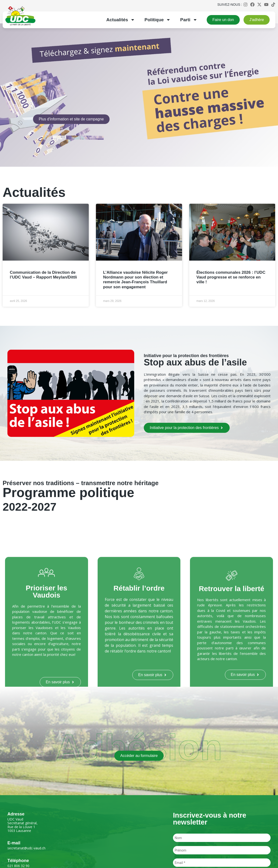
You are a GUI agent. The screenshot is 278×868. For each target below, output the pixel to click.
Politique (158, 20)
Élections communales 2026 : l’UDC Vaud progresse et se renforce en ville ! (231, 277)
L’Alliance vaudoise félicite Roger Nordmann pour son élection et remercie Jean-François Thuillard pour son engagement (135, 280)
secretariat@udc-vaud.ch (26, 848)
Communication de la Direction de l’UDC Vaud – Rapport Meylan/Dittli (43, 275)
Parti (189, 20)
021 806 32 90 (18, 866)
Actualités (121, 20)
